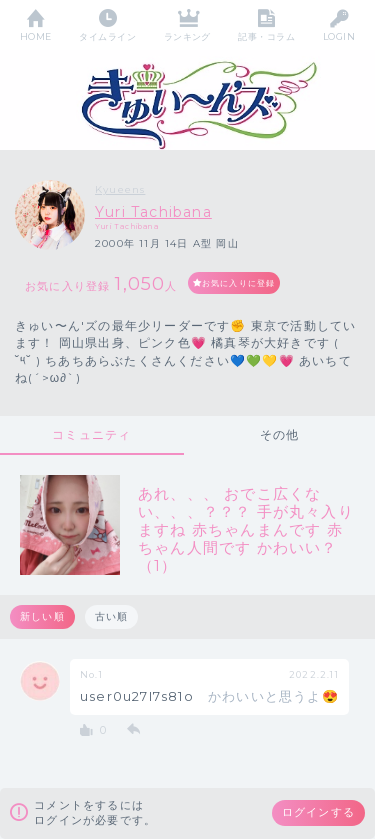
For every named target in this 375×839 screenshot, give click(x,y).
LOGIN (339, 36)
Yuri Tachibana (153, 212)
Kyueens (120, 189)
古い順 (112, 616)
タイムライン (107, 36)
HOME (36, 36)
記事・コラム (266, 36)
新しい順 (42, 616)
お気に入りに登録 (239, 283)
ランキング (187, 36)
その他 (280, 434)
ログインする (318, 812)
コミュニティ (91, 434)
